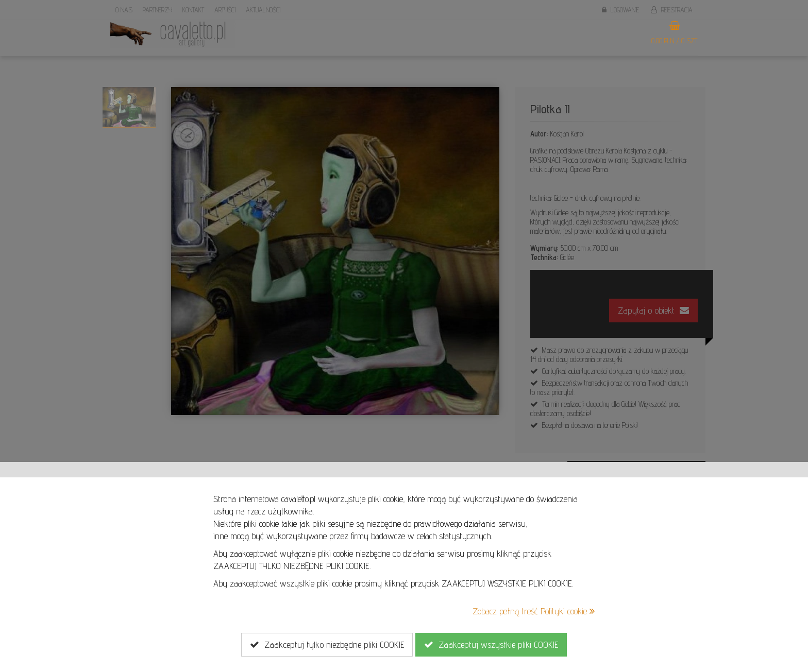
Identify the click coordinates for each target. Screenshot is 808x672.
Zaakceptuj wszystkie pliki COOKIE (491, 645)
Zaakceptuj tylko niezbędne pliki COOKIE (327, 645)
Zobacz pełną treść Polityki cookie (534, 611)
